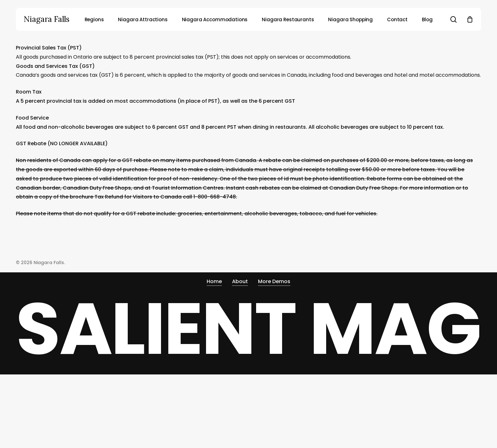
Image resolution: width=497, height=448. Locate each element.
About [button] (240, 281)
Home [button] (214, 281)
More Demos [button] (274, 281)
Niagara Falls (47, 19)
